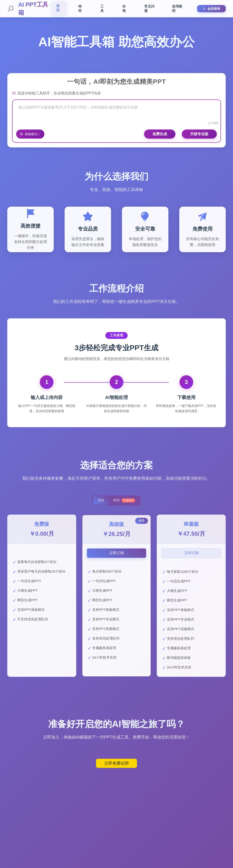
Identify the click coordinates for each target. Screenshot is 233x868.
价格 (124, 8)
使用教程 (177, 8)
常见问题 (149, 8)
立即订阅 (116, 553)
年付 (125, 501)
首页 (58, 8)
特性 (80, 8)
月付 (100, 501)
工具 (102, 8)
